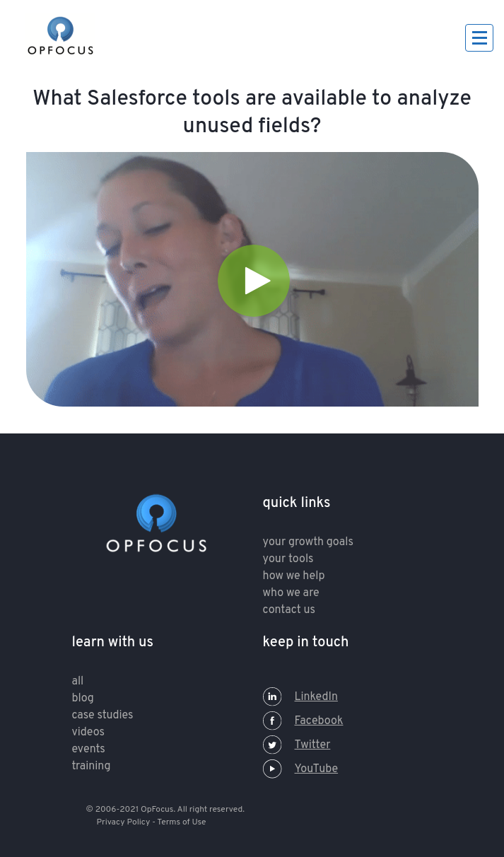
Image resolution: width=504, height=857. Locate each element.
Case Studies (103, 716)
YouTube (301, 769)
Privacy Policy (124, 822)
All (78, 682)
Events (89, 750)
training (92, 766)
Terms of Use (181, 822)
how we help (294, 576)
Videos (88, 733)
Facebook (303, 721)
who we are (291, 593)
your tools (288, 559)
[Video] (252, 279)
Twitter (297, 745)
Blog (83, 699)
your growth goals (308, 542)
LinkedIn (300, 697)
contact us (289, 610)
